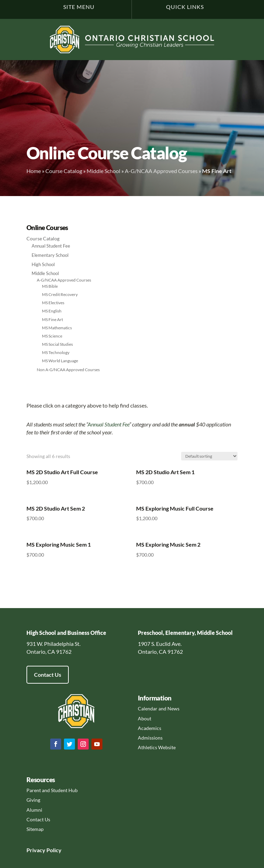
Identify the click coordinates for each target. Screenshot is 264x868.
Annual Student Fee (51, 246)
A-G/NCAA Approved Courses (161, 171)
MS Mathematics (57, 328)
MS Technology (56, 352)
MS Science (52, 336)
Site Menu (79, 7)
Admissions (150, 738)
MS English (52, 311)
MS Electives (53, 303)
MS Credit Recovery (60, 294)
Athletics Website (157, 747)
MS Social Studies (57, 344)
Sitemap (35, 829)
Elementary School (50, 255)
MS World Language (60, 361)
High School (43, 264)
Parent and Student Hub (52, 790)
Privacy (36, 850)
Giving (33, 800)
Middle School (103, 171)
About (145, 718)
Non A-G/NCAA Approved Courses (68, 370)
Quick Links (185, 7)
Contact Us (48, 675)
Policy (53, 850)
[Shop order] (209, 456)
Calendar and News (159, 709)
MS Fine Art (52, 319)
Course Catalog (64, 171)
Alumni (34, 810)
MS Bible (50, 286)
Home (34, 171)
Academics (150, 728)
